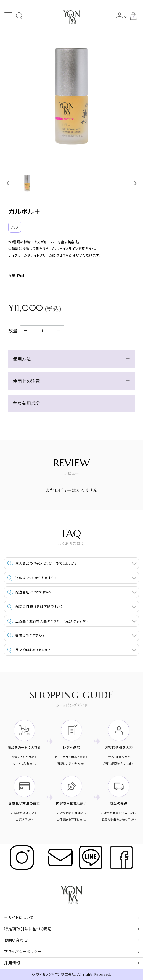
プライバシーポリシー (23, 952)
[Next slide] (135, 183)
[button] (27, 183)
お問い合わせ (16, 940)
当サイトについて (19, 918)
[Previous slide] (8, 183)
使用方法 (22, 359)
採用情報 (12, 963)
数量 (13, 331)
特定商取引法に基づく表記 (28, 929)
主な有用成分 (27, 403)
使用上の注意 (26, 381)
